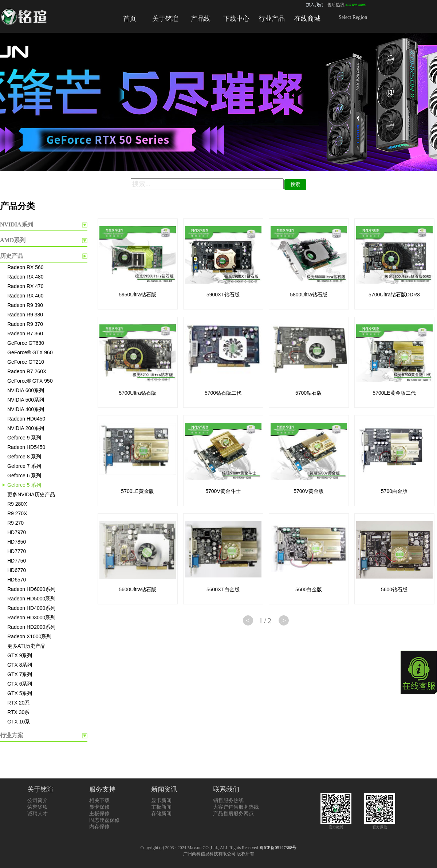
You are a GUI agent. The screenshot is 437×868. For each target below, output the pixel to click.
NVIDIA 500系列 (26, 400)
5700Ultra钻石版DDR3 (394, 295)
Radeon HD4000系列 (31, 608)
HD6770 (17, 570)
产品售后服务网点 (233, 814)
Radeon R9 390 (25, 305)
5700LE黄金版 (137, 491)
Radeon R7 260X (27, 371)
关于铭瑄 (165, 19)
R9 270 (15, 523)
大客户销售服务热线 (236, 807)
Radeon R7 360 (25, 334)
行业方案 (12, 735)
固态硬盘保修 (105, 820)
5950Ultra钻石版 (137, 295)
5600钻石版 (394, 589)
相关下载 (99, 800)
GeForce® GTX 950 (30, 381)
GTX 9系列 (20, 655)
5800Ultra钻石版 (309, 295)
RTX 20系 (18, 703)
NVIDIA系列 (17, 224)
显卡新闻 (161, 800)
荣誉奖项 (38, 807)
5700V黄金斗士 (223, 491)
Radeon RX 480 (25, 277)
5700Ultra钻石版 (137, 393)
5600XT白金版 (223, 589)
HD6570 (17, 580)
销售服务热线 (228, 800)
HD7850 (17, 542)
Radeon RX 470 (25, 286)
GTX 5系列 (20, 693)
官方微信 (380, 825)
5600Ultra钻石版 (137, 589)
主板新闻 (161, 807)
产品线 (201, 19)
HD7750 (17, 561)
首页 (130, 19)
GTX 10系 (19, 722)
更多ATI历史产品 (26, 646)
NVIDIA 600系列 (26, 390)
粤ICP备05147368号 (278, 848)
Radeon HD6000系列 (31, 589)
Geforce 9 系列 (24, 438)
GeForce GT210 (26, 362)
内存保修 (99, 827)
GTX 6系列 (20, 684)
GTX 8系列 (20, 665)
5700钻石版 (309, 393)
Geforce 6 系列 (24, 476)
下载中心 (236, 19)
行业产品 (272, 19)
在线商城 (307, 19)
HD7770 (17, 551)
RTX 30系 (18, 712)
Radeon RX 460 (25, 296)
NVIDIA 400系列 (26, 409)
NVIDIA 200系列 (26, 428)
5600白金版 (309, 589)
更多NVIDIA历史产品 (31, 494)
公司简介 (38, 800)
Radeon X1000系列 (29, 636)
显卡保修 (99, 807)
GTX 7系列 (20, 674)
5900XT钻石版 (223, 295)
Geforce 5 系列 (24, 485)
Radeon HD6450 (26, 419)
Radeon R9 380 (25, 315)
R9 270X (17, 513)
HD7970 (17, 532)
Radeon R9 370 (25, 324)
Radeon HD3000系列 (31, 618)
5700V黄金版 (308, 491)
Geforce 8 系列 (24, 457)
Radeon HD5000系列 (31, 599)
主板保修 (99, 814)
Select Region (353, 17)
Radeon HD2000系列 (31, 627)
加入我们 (315, 5)
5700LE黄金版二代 (394, 393)
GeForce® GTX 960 (30, 352)
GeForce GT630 (26, 343)
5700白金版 (394, 491)
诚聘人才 (38, 814)
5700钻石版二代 (223, 393)
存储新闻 (161, 814)
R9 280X (17, 504)
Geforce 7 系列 (24, 466)
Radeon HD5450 (26, 447)
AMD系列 (13, 240)
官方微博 (336, 825)
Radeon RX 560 (25, 267)
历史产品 (12, 256)
